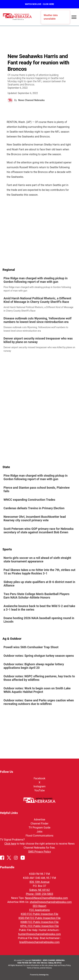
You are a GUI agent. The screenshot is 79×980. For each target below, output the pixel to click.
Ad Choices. (48, 968)
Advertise (39, 820)
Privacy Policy (65, 965)
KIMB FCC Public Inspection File (39, 922)
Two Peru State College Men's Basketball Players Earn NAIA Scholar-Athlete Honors (36, 596)
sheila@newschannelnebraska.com (51, 902)
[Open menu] (74, 17)
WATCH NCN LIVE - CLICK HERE (39, 4)
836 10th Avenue (39, 882)
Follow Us (7, 772)
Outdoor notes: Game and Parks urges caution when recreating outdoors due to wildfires (39, 702)
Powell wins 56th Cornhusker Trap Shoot (31, 647)
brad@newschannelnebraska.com (40, 942)
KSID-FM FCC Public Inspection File (40, 918)
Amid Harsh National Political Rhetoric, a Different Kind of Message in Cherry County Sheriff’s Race (37, 300)
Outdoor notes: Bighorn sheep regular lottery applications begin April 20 (34, 666)
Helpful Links (9, 813)
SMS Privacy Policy (39, 852)
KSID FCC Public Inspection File (39, 914)
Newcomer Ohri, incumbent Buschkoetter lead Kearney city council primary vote (35, 519)
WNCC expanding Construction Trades (29, 500)
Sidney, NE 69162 (40, 890)
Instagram (39, 786)
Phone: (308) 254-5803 (40, 894)
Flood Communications (39, 836)
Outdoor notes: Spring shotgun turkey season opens (39, 656)
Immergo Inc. (44, 975)
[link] (39, 284)
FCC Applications (39, 910)
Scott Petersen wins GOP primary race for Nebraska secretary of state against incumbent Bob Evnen (38, 531)
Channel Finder (39, 824)
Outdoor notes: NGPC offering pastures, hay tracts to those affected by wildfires (39, 678)
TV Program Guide (39, 828)
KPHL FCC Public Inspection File (39, 926)
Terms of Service (33, 968)
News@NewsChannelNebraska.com (46, 898)
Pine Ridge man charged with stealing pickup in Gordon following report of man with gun (36, 280)
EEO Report (40, 906)
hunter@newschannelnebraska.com (39, 934)
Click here (10, 844)
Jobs (39, 832)
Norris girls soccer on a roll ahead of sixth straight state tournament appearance (37, 560)
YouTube (39, 790)
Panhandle (7, 867)
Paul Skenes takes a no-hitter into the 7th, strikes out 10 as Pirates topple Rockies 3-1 (39, 572)
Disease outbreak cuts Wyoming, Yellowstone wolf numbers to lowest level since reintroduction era (37, 320)
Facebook (39, 778)
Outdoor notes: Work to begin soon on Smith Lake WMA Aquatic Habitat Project (37, 690)
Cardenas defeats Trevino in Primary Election (34, 508)
